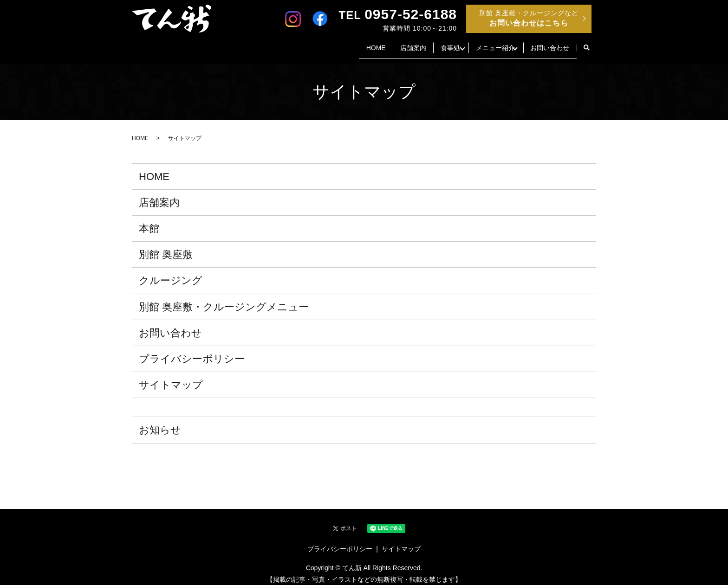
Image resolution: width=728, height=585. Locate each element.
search (586, 45)
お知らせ (160, 423)
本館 (149, 222)
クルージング (171, 273)
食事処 (429, 44)
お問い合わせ (547, 44)
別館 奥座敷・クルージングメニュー (224, 299)
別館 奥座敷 (166, 247)
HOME (344, 44)
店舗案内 (386, 44)
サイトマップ (171, 378)
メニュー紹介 (483, 44)
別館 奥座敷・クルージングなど (529, 18)
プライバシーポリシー (192, 352)
